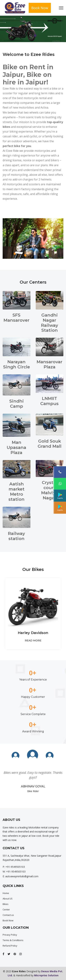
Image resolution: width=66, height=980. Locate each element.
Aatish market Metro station (16, 491)
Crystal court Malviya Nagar (49, 490)
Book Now (40, 8)
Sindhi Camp (17, 404)
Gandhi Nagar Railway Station (50, 323)
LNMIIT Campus (49, 401)
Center (6, 909)
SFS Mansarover (16, 318)
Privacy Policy (10, 935)
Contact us (8, 915)
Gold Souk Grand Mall (50, 444)
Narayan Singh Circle (17, 364)
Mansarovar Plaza (49, 364)
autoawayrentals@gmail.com (22, 876)
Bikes (6, 904)
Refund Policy (10, 946)
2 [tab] (35, 36)
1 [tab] (31, 36)
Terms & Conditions (13, 940)
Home (6, 893)
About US (8, 899)
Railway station (16, 536)
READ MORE (33, 641)
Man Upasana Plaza (16, 447)
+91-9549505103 (15, 867)
